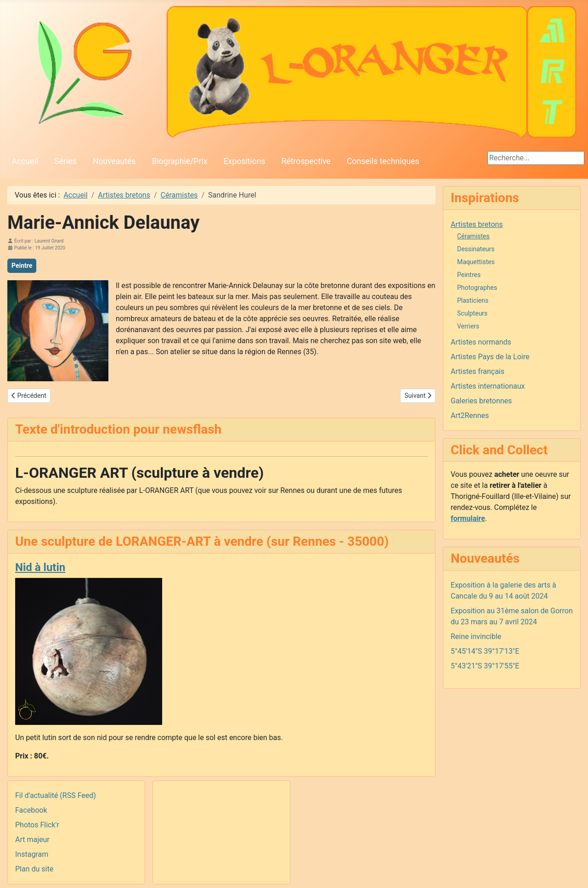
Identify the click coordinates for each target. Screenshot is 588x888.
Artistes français (478, 371)
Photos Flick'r (37, 825)
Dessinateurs (476, 249)
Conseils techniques (383, 161)
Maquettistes (476, 262)
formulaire (468, 518)
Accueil (25, 161)
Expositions (245, 161)
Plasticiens (473, 300)
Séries (65, 161)
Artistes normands (481, 342)
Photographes (477, 288)
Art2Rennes (470, 416)
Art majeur (32, 840)
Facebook (31, 810)
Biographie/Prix (180, 161)
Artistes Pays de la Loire (490, 357)
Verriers (468, 326)
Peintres (469, 275)
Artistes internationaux (488, 386)
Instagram (32, 854)
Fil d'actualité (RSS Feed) (56, 795)
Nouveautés (114, 161)
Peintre (22, 266)
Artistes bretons (477, 224)
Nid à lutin (40, 567)
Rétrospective (306, 161)
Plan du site (34, 869)
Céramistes (473, 236)
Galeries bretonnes (481, 401)
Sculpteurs (472, 313)
